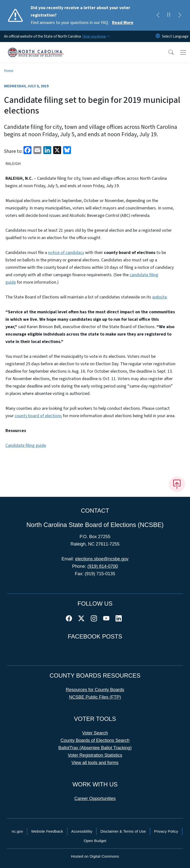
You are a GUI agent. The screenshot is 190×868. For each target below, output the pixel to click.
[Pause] (169, 15)
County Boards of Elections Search (95, 740)
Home (9, 71)
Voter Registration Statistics (95, 755)
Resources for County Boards (95, 690)
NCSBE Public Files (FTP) (95, 697)
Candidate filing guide (26, 445)
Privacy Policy (166, 831)
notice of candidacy (66, 253)
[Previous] (158, 15)
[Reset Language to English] (158, 36)
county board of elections (38, 416)
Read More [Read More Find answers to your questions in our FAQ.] (123, 23)
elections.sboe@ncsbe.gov (102, 559)
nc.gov (17, 831)
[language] (175, 36)
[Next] (180, 15)
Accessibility (82, 831)
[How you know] (96, 36)
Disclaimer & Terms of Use (123, 831)
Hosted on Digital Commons (95, 856)
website (159, 297)
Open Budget (95, 841)
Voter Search (95, 733)
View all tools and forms (95, 763)
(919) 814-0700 (103, 566)
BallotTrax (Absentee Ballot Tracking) (95, 748)
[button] (168, 52)
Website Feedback (47, 831)
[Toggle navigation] (183, 52)
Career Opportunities (95, 799)
